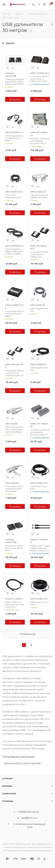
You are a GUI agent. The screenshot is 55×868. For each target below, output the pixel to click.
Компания (9, 794)
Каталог (8, 778)
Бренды (7, 786)
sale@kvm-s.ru (30, 818)
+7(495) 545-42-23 (28, 812)
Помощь (8, 801)
